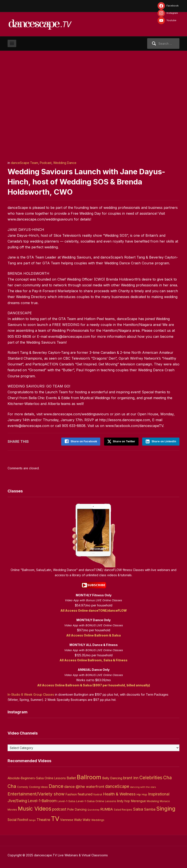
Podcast (46, 163)
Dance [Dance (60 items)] (56, 786)
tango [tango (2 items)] (32, 820)
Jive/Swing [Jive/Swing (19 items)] (17, 800)
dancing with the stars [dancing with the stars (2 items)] (143, 787)
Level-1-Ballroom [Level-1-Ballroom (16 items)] (42, 800)
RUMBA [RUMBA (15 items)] (107, 809)
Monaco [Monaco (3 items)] (165, 801)
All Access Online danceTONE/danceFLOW (94, 610)
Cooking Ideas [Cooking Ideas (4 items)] (38, 786)
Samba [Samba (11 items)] (150, 809)
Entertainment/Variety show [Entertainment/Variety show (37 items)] (36, 793)
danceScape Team (24, 163)
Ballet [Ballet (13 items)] (71, 777)
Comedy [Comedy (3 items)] (23, 787)
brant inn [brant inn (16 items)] (131, 777)
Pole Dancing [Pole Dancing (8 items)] (77, 809)
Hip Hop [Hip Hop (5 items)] (142, 794)
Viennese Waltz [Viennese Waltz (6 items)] (71, 819)
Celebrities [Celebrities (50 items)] (151, 777)
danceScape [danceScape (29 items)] (117, 786)
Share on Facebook (83, 441)
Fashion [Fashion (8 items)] (71, 794)
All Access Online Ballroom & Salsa (93, 635)
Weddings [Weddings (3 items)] (98, 819)
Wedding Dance (65, 163)
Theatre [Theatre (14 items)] (43, 819)
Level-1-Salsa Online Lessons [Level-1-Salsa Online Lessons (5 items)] (96, 801)
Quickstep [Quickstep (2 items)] (93, 809)
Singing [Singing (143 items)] (166, 808)
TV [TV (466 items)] (55, 818)
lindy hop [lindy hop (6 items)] (123, 801)
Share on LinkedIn (164, 441)
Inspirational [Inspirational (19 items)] (159, 794)
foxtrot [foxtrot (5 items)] (98, 794)
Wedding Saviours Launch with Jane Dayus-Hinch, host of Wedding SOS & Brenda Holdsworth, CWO (90, 182)
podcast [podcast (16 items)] (59, 809)
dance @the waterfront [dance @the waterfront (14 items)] (84, 786)
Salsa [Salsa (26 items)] (138, 809)
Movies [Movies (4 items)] (12, 809)
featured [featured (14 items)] (85, 794)
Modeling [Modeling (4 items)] (153, 801)
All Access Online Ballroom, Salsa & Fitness (93, 660)
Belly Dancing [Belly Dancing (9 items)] (112, 777)
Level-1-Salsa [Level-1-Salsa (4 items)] (66, 801)
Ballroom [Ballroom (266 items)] (89, 777)
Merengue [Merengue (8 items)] (138, 801)
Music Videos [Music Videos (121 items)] (35, 808)
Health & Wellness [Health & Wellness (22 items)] (119, 793)
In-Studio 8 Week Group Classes (31, 694)
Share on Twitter (121, 441)
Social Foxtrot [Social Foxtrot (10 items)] (18, 819)
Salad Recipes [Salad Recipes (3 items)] (123, 809)
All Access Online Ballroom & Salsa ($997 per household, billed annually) (94, 685)
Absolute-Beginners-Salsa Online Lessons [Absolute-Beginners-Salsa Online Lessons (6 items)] (37, 778)
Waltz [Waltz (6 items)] (87, 819)
